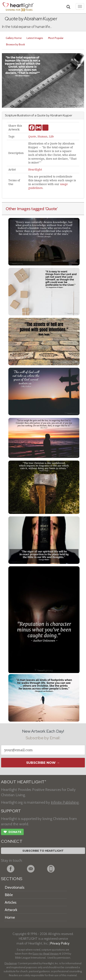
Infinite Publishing (65, 802)
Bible (9, 895)
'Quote (51, 209)
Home (10, 917)
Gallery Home (14, 38)
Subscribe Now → (43, 763)
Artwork (11, 910)
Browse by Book (15, 44)
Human (43, 137)
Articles (11, 902)
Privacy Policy (60, 943)
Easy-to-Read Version (46, 954)
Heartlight (35, 170)
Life (51, 137)
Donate (12, 832)
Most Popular (56, 38)
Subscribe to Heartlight (43, 851)
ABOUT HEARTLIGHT (24, 782)
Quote (32, 137)
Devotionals (15, 887)
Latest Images (35, 38)
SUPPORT (11, 811)
